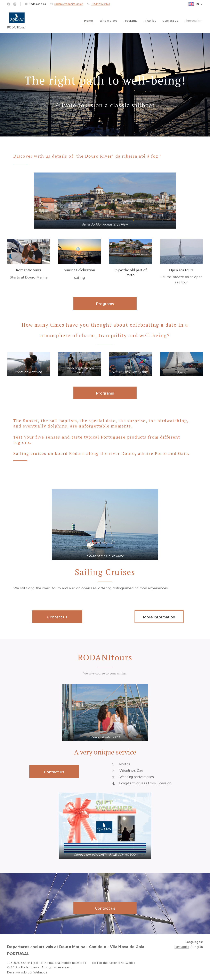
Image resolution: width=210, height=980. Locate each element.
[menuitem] (89, 21)
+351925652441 (101, 4)
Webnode (41, 972)
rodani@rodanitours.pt (68, 4)
